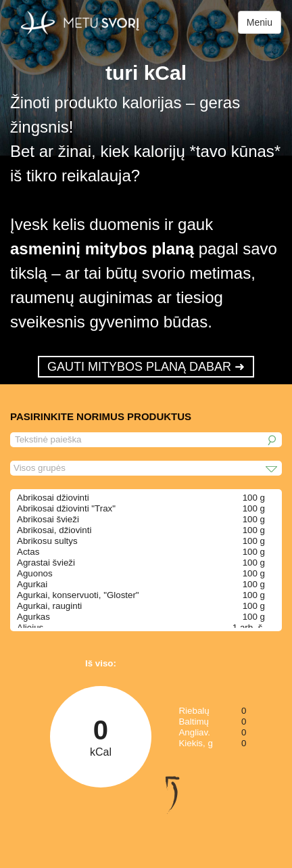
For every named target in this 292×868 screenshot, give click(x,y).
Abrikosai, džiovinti (54, 530)
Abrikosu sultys (47, 541)
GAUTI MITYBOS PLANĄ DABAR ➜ (146, 367)
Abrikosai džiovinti (53, 498)
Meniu (260, 22)
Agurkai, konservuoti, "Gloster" (78, 595)
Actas (28, 552)
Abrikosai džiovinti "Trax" (66, 508)
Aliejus (30, 627)
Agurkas (33, 617)
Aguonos (35, 573)
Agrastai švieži (46, 563)
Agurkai (32, 584)
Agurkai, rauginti (49, 606)
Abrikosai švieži (48, 519)
